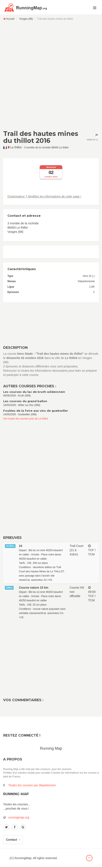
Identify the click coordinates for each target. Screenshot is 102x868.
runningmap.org (19, 817)
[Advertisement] (51, 75)
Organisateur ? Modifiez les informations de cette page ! (44, 196)
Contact (13, 840)
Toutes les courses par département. (32, 785)
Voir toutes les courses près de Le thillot (25, 419)
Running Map (51, 748)
